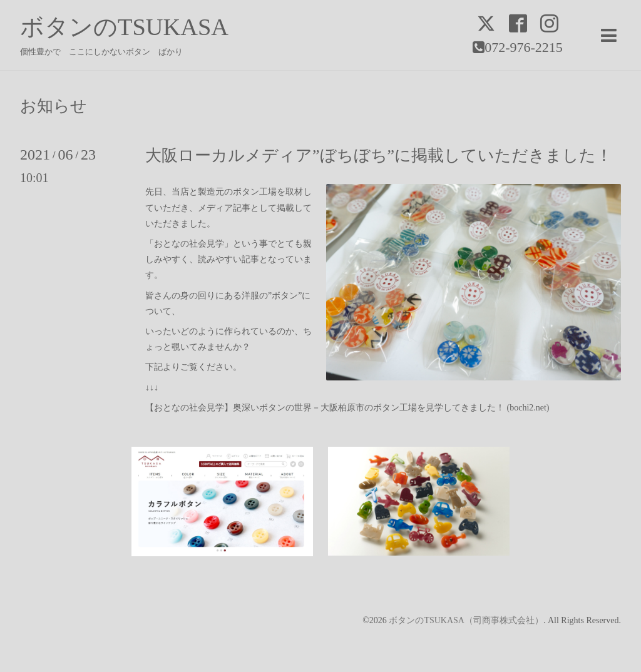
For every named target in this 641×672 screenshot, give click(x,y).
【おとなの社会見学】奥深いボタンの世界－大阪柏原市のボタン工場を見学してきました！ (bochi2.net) (347, 408)
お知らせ (54, 106)
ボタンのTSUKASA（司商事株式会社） (466, 620)
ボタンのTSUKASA (124, 27)
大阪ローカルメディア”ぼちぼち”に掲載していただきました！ (379, 155)
